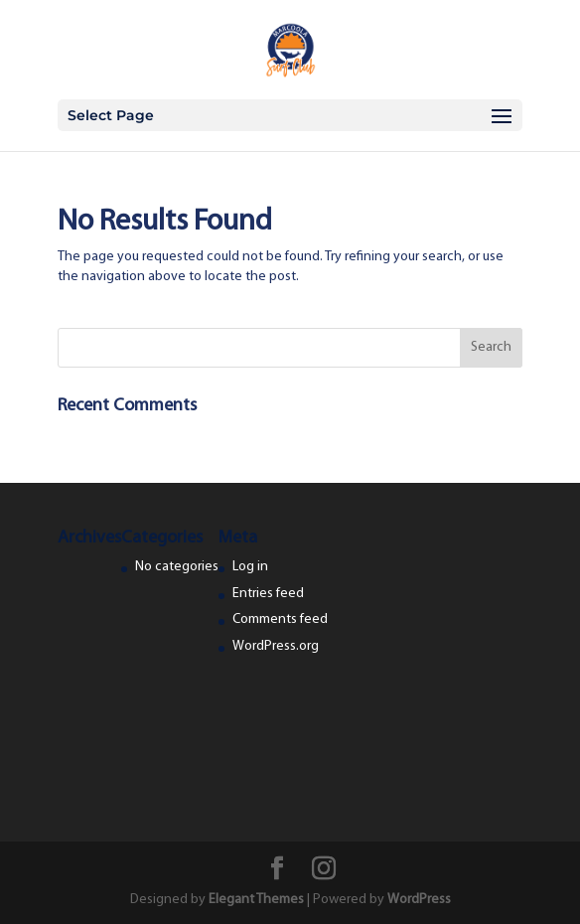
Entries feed (268, 594)
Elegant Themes (256, 900)
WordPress (419, 900)
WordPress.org (276, 646)
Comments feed (280, 619)
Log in (250, 567)
